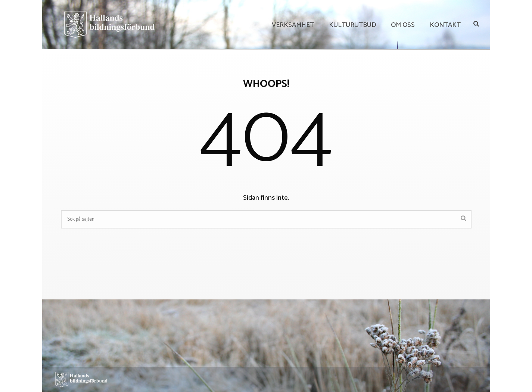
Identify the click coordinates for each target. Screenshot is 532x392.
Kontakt (445, 25)
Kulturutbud (352, 25)
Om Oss (403, 25)
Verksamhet (293, 25)
